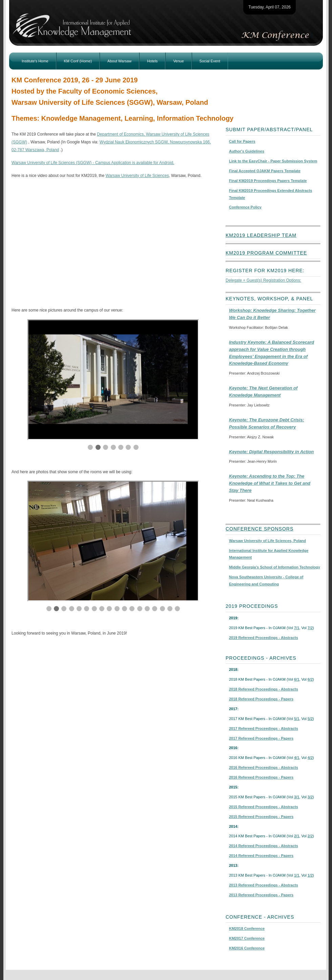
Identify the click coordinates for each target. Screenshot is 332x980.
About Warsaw (119, 61)
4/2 (310, 758)
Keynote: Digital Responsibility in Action (271, 452)
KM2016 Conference (247, 948)
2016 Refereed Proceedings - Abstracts (264, 767)
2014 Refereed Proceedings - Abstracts (264, 846)
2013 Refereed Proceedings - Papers (261, 895)
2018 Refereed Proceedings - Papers (261, 699)
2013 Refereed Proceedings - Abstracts (264, 885)
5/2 (310, 719)
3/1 (297, 797)
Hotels (152, 61)
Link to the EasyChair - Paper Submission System (273, 161)
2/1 (297, 836)
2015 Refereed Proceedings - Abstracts (264, 807)
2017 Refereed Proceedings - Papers (261, 738)
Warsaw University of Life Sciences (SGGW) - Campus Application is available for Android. (93, 163)
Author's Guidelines (247, 151)
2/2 (310, 836)
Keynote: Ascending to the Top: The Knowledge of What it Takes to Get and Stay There (270, 483)
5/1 (297, 719)
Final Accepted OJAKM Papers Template (265, 171)
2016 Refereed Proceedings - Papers (261, 777)
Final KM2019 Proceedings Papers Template (268, 181)
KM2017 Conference (247, 938)
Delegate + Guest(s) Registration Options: (263, 280)
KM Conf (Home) (78, 61)
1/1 (297, 875)
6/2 (310, 679)
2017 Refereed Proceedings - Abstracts (264, 728)
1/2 (310, 875)
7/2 (310, 628)
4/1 (297, 758)
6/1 (297, 679)
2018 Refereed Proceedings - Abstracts (264, 689)
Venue (178, 61)
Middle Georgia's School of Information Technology (275, 567)
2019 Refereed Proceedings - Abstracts (264, 638)
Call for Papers (242, 141)
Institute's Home (35, 61)
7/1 (297, 628)
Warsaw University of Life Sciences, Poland (267, 541)
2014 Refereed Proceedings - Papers (261, 856)
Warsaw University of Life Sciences (137, 176)
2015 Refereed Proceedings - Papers (261, 817)
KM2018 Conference (247, 928)
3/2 (310, 797)
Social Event (210, 61)
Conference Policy (245, 207)
